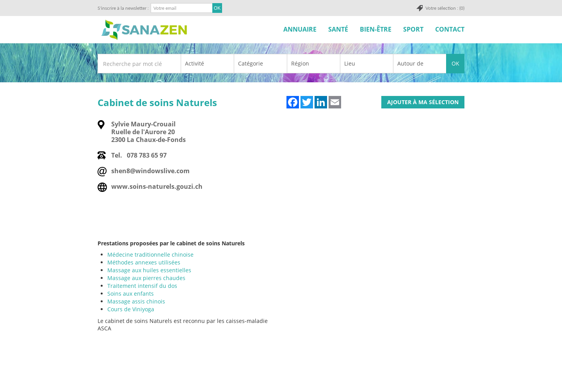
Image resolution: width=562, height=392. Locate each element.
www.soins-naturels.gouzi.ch (157, 186)
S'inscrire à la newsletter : (123, 8)
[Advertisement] (280, 373)
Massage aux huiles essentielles (149, 270)
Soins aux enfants (131, 294)
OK (455, 63)
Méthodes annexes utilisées (144, 262)
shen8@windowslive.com (150, 171)
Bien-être (376, 29)
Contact (450, 29)
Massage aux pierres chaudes (146, 278)
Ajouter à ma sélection (423, 102)
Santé (338, 29)
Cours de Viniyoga (131, 309)
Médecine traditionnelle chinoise (150, 255)
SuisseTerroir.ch (144, 30)
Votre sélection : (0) (445, 8)
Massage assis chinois (136, 301)
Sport (413, 29)
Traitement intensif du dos (142, 286)
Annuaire (300, 29)
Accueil (269, 29)
